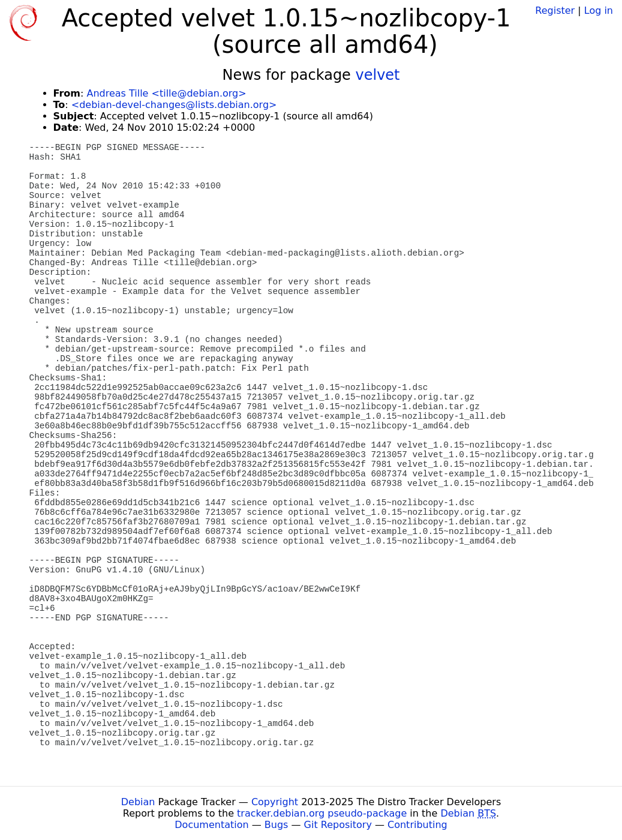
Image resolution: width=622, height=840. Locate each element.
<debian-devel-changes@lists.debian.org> (174, 105)
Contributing (417, 825)
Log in (599, 10)
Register (555, 10)
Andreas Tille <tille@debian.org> (166, 93)
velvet (378, 75)
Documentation (211, 825)
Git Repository (338, 825)
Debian (138, 802)
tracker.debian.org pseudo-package (322, 813)
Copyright (275, 802)
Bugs (277, 825)
